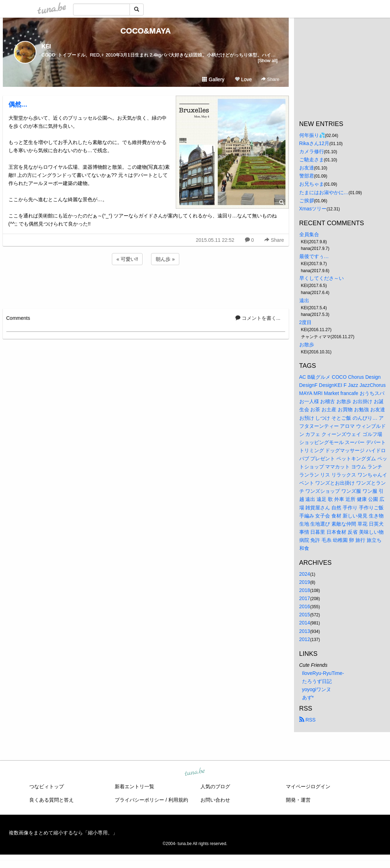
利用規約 (178, 800)
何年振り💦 (312, 135)
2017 (305, 598)
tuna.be (195, 772)
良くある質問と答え (52, 800)
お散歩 (307, 345)
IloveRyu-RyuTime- (323, 673)
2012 (305, 639)
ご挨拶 (307, 200)
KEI (46, 46)
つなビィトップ (47, 786)
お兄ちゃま (312, 184)
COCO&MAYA (146, 31)
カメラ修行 (312, 151)
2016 (305, 606)
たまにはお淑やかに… (324, 192)
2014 (305, 623)
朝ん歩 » (165, 259)
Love (243, 79)
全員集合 (309, 234)
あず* (308, 698)
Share (270, 79)
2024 (305, 574)
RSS (308, 720)
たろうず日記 (317, 681)
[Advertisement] (146, 286)
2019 (305, 582)
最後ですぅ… (314, 256)
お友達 (307, 168)
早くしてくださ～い (322, 278)
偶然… (18, 104)
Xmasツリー (313, 209)
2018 (305, 590)
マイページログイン (308, 786)
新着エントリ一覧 (134, 786)
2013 (305, 631)
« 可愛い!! (127, 259)
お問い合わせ (215, 800)
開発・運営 (298, 800)
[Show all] (268, 61)
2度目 (306, 322)
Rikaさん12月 (314, 143)
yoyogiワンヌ (317, 689)
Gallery (213, 79)
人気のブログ (215, 786)
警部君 (307, 176)
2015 (305, 615)
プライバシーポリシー (139, 800)
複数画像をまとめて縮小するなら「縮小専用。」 (63, 833)
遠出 (304, 300)
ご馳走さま (312, 160)
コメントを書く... (258, 318)
